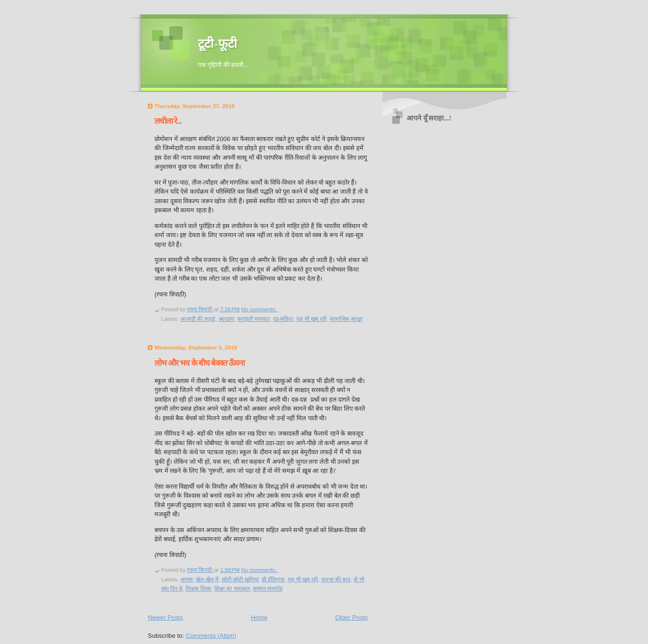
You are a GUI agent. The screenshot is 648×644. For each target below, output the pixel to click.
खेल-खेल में (207, 579)
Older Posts (351, 617)
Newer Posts (165, 617)
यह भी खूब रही (312, 319)
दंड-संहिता (283, 319)
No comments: (259, 309)
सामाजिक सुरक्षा (346, 319)
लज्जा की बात (336, 579)
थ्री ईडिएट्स (273, 579)
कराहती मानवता (253, 319)
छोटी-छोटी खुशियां (240, 579)
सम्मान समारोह (268, 589)
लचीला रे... (168, 121)
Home (259, 617)
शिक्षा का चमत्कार (232, 589)
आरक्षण (226, 319)
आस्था (187, 579)
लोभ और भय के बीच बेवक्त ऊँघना (199, 363)
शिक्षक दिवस (198, 589)
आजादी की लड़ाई (198, 319)
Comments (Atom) (211, 636)
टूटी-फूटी (218, 44)
